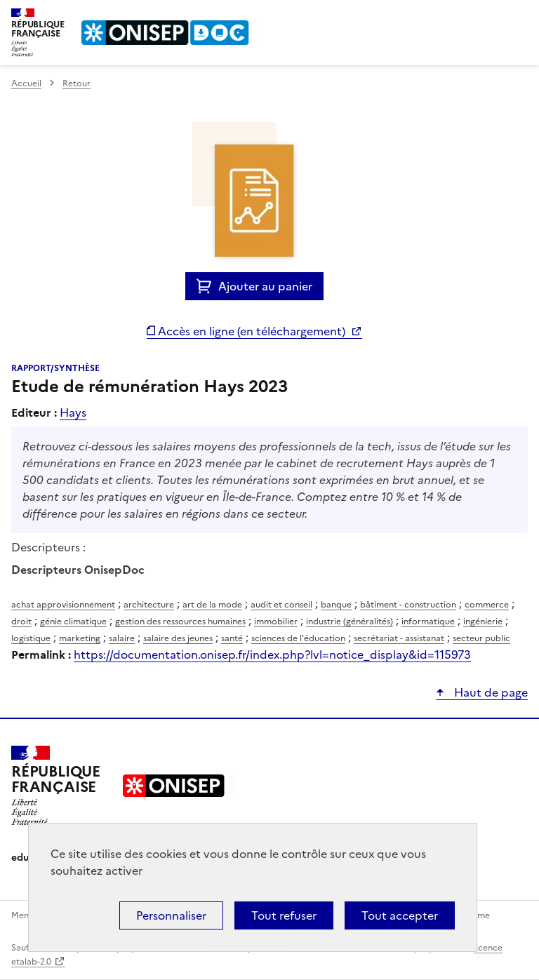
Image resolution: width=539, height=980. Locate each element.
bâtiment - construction (408, 605)
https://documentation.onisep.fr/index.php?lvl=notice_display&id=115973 (272, 655)
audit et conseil (281, 605)
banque (336, 605)
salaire (122, 638)
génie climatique (73, 622)
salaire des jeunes (178, 638)
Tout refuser (284, 915)
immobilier (276, 622)
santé (232, 638)
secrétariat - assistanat (399, 638)
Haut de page (490, 692)
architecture (149, 605)
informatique (428, 622)
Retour (76, 83)
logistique (31, 638)
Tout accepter (400, 915)
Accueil (26, 83)
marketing (80, 638)
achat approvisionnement (63, 605)
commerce (487, 605)
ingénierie (483, 622)
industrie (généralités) (350, 622)
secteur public (481, 638)
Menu (519, 17)
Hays (73, 412)
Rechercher (491, 17)
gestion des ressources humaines (180, 622)
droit (21, 622)
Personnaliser (171, 915)
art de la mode (212, 605)
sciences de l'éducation (298, 638)
